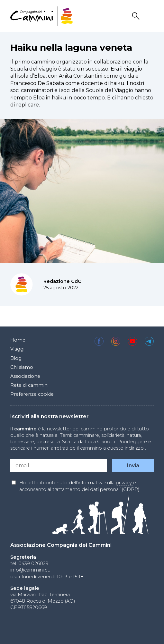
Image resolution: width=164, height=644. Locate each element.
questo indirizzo (126, 448)
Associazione (25, 376)
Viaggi (17, 349)
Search (137, 16)
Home (18, 340)
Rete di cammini (29, 385)
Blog (16, 358)
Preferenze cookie (32, 394)
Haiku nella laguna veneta (71, 47)
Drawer (150, 16)
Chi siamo (22, 367)
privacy (124, 483)
